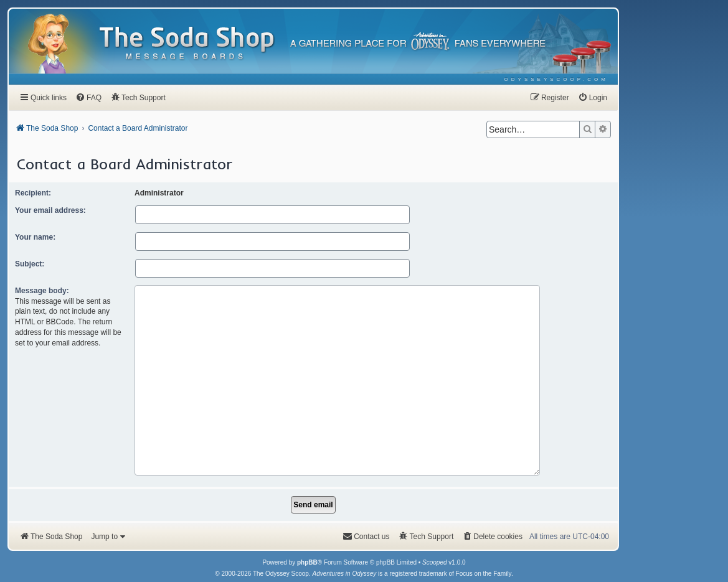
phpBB (307, 529)
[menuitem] (556, 79)
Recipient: (33, 193)
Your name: (35, 237)
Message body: (42, 291)
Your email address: (50, 210)
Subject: (30, 264)
